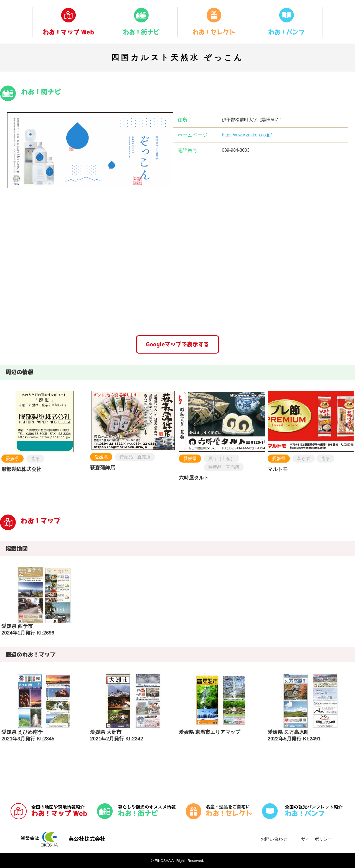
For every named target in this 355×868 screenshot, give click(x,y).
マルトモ (278, 469)
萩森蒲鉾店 (103, 468)
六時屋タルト (194, 478)
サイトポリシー (317, 839)
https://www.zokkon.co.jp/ (247, 135)
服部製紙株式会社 (21, 469)
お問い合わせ (274, 839)
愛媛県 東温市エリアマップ (210, 732)
